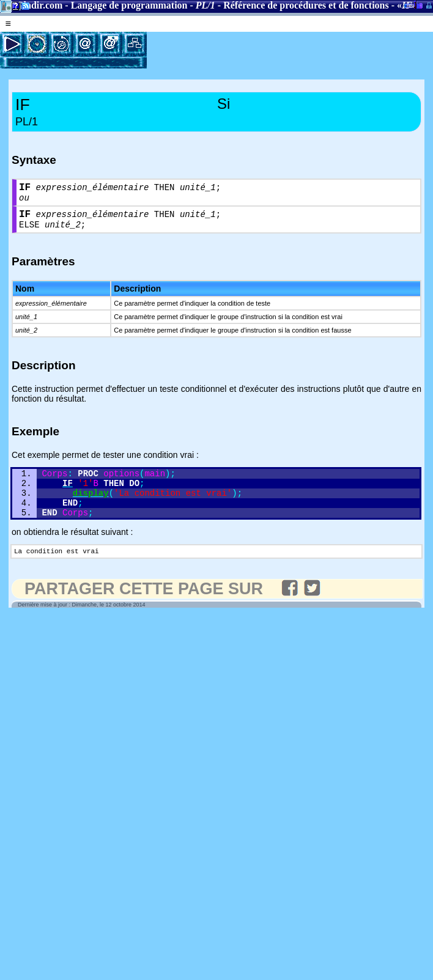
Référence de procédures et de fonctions (306, 5)
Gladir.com (39, 5)
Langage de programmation (129, 5)
